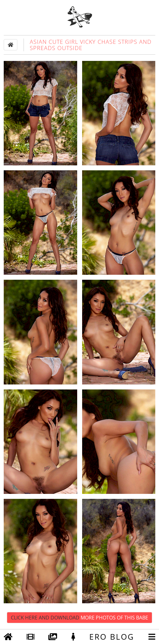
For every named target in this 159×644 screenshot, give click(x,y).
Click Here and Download (79, 618)
